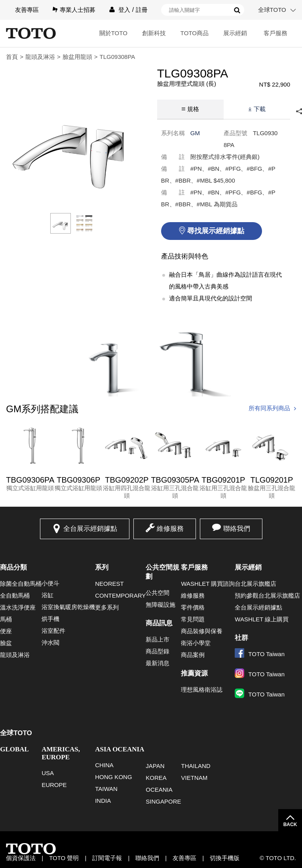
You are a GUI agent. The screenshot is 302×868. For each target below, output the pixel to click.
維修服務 (170, 529)
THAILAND (196, 766)
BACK (290, 825)
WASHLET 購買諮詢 (208, 584)
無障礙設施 (160, 605)
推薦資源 (194, 673)
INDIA (103, 801)
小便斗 (50, 583)
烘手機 (50, 619)
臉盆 (6, 643)
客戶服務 (275, 33)
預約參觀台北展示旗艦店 (267, 595)
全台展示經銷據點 (90, 529)
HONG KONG (113, 777)
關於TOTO (113, 33)
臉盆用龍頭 (77, 57)
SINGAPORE (163, 801)
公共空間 (158, 593)
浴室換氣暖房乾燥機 (68, 607)
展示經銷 (235, 33)
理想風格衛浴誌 (202, 690)
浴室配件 (53, 631)
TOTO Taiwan (260, 654)
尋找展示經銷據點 (216, 231)
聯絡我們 (237, 529)
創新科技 (154, 33)
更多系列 (107, 607)
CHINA (104, 765)
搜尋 (237, 10)
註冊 (142, 10)
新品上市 (158, 639)
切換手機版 (225, 858)
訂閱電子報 (107, 858)
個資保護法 (21, 858)
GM (195, 133)
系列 (102, 567)
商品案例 (193, 655)
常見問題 (193, 619)
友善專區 (27, 10)
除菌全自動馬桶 (21, 584)
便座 (6, 631)
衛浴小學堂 (196, 643)
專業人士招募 (78, 10)
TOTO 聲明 (64, 858)
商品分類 (13, 567)
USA (48, 773)
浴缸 (47, 595)
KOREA (156, 778)
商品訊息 (159, 623)
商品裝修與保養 (202, 631)
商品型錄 (158, 651)
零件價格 (193, 607)
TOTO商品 (195, 33)
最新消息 (158, 663)
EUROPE (54, 785)
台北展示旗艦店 (255, 584)
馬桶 (6, 619)
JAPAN (155, 766)
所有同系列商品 (269, 408)
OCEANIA (159, 790)
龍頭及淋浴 (40, 57)
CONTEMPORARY (120, 595)
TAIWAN (106, 789)
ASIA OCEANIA (120, 749)
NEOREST (109, 584)
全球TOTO (272, 10)
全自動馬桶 (15, 595)
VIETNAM (194, 778)
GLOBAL (14, 749)
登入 (124, 10)
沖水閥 (50, 643)
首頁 (12, 57)
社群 (241, 638)
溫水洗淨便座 (18, 607)
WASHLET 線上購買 (262, 619)
